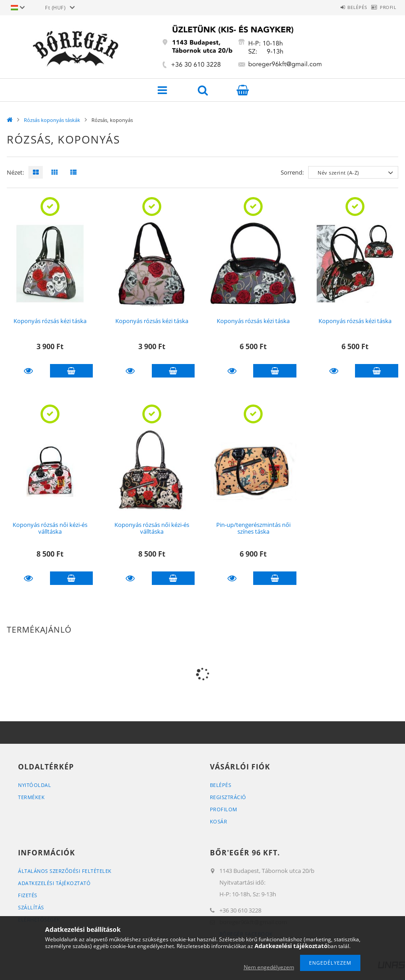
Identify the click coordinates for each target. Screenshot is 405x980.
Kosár (219, 821)
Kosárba (72, 371)
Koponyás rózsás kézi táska (50, 321)
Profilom (224, 809)
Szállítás (31, 907)
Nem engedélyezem (269, 967)
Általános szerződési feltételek (65, 871)
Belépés (343, 7)
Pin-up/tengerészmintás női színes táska (253, 528)
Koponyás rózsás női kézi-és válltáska (50, 528)
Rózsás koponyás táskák (52, 120)
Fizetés (28, 895)
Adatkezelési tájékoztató (54, 883)
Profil (383, 7)
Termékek (31, 797)
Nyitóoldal (34, 785)
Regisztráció (228, 797)
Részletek (28, 371)
